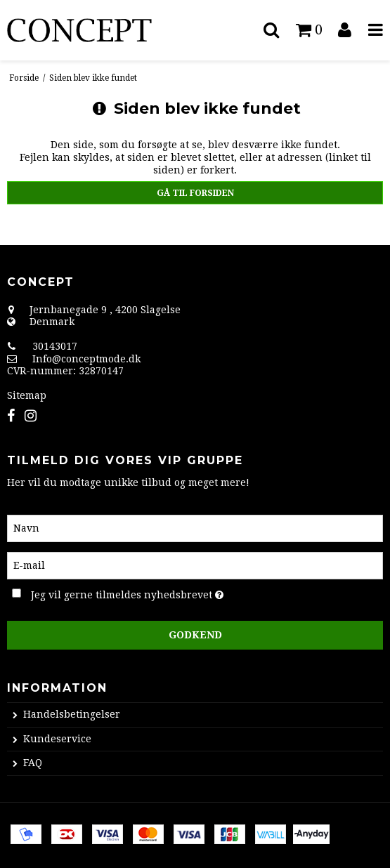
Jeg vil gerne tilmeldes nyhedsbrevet (162, 593)
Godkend (195, 635)
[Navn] (195, 527)
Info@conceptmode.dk (86, 359)
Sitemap (27, 395)
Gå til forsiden (195, 193)
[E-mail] (195, 565)
